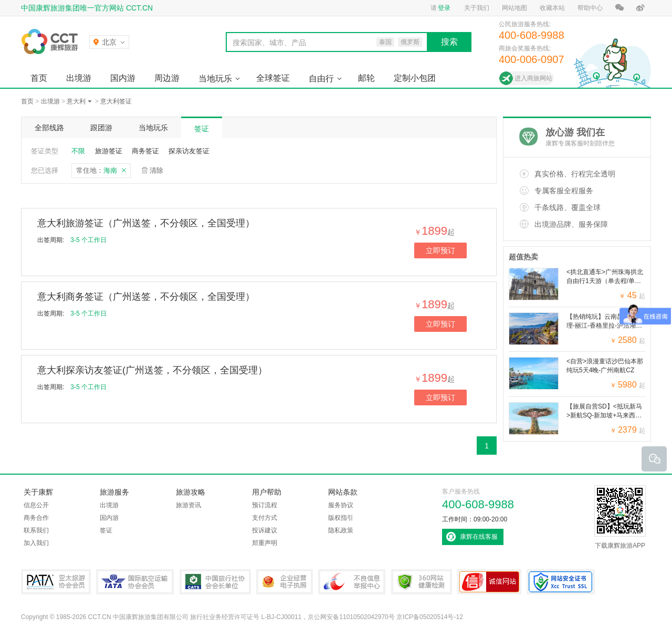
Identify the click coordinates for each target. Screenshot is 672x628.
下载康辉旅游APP (620, 517)
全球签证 (273, 78)
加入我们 (36, 543)
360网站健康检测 (422, 582)
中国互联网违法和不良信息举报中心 (352, 582)
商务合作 (36, 518)
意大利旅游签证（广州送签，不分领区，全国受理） (146, 223)
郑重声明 (265, 543)
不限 (78, 151)
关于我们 (477, 8)
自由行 (321, 78)
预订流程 (265, 505)
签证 (202, 129)
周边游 (167, 78)
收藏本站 (552, 8)
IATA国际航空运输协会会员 (135, 582)
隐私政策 (341, 530)
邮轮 (366, 78)
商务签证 (145, 151)
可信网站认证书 (489, 582)
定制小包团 (415, 78)
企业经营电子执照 (285, 582)
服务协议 (341, 505)
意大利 (76, 101)
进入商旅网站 (533, 78)
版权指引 (341, 518)
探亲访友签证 (189, 151)
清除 (156, 170)
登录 (444, 8)
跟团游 (101, 128)
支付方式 (265, 518)
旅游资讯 (188, 505)
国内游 (123, 78)
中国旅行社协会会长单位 (215, 582)
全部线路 (49, 128)
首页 (39, 78)
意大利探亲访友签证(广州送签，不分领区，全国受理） (152, 370)
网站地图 (514, 8)
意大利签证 (116, 101)
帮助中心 (590, 8)
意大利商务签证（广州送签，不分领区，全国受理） (146, 297)
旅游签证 (109, 151)
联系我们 (36, 530)
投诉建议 (265, 530)
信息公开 (36, 505)
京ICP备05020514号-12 (430, 617)
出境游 (79, 78)
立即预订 (440, 250)
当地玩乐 (215, 78)
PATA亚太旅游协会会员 (56, 582)
